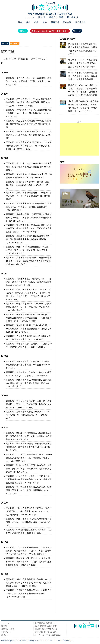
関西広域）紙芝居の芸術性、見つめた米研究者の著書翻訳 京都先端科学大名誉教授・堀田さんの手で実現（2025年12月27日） (29, 102)
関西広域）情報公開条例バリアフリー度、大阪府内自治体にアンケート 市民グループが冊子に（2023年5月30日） (29, 307)
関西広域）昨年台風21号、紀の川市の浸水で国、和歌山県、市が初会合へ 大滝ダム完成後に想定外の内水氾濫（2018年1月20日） (29, 562)
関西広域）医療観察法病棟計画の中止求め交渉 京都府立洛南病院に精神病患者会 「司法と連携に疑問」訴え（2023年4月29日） (29, 318)
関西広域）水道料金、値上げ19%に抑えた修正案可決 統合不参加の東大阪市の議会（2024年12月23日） (29, 167)
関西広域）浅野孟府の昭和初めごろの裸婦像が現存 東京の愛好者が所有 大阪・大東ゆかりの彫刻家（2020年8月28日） (29, 436)
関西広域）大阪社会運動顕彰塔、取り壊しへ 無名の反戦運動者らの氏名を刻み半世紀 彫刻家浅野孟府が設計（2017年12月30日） (29, 583)
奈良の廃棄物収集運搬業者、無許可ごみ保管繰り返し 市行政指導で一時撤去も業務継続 (83, 76)
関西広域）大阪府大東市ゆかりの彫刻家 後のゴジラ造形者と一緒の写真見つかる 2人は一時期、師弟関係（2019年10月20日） (29, 511)
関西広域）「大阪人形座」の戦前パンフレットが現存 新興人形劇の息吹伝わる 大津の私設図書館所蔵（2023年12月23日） (29, 282)
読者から (5, 635)
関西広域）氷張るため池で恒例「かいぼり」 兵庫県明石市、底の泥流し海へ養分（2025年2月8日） (29, 135)
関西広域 (55, 22)
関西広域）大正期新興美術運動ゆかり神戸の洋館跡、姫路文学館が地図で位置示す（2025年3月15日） (29, 124)
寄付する (77, 31)
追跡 (45, 22)
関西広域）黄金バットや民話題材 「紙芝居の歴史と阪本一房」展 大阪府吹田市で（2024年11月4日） (29, 196)
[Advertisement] (79, 139)
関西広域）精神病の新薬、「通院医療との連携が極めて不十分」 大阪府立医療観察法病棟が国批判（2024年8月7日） (29, 218)
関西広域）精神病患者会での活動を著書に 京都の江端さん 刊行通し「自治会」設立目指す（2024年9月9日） (29, 207)
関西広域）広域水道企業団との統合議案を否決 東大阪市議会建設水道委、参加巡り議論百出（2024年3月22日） (29, 239)
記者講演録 (81, 22)
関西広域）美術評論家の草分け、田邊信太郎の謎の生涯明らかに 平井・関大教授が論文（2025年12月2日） (29, 113)
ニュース (30, 17)
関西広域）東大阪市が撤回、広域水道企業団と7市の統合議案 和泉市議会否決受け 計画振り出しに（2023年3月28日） (29, 329)
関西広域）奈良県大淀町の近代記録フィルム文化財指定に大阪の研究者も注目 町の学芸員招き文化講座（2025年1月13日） (29, 146)
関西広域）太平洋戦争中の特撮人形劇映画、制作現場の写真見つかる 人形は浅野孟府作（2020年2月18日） (29, 490)
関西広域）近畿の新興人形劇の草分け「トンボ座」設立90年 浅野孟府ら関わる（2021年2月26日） (28, 415)
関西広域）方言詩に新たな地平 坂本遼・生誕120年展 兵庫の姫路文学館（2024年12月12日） (28, 185)
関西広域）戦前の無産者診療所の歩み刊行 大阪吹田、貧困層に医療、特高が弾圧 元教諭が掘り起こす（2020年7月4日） (29, 469)
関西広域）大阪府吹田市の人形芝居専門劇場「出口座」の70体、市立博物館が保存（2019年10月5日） (29, 522)
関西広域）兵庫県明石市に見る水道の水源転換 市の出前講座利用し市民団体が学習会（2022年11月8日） (29, 365)
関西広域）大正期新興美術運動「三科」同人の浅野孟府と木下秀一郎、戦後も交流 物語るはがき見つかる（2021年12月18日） (29, 404)
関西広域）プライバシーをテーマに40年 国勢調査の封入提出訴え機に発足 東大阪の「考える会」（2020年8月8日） (29, 458)
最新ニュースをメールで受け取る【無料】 (50, 31)
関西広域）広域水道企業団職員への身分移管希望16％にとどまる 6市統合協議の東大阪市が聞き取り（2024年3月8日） (29, 261)
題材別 (42, 17)
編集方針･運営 (56, 17)
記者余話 (67, 22)
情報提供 (23, 31)
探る (28, 22)
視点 (20, 22)
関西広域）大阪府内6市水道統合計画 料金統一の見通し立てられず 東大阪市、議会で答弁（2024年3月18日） (28, 250)
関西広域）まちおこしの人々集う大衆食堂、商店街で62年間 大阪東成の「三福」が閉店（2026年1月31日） (29, 81)
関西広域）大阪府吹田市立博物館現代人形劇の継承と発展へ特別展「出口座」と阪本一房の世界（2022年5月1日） (29, 383)
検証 (36, 22)
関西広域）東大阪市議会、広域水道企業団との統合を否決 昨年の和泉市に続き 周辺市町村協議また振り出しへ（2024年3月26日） (29, 228)
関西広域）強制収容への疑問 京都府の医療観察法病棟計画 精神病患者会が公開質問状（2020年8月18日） (29, 447)
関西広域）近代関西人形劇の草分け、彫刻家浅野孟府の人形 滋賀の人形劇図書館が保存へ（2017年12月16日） (29, 593)
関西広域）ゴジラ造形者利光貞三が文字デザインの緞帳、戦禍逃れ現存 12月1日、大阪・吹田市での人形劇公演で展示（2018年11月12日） (29, 551)
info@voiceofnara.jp (52, 635)
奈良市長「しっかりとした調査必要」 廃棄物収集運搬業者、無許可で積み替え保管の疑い (83, 63)
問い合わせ (73, 17)
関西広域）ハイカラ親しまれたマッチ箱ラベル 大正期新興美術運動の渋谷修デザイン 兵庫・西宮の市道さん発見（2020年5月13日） (29, 479)
